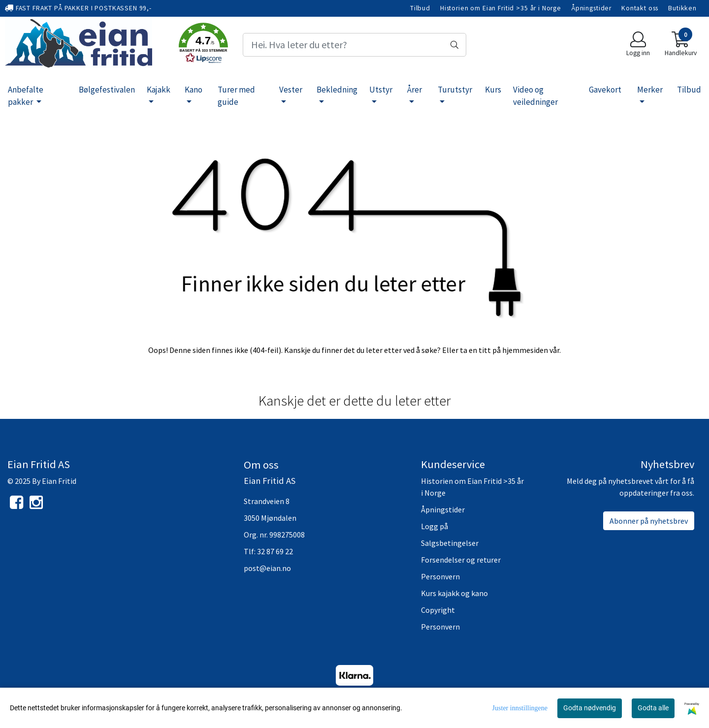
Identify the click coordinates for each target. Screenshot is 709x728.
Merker (650, 90)
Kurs (493, 90)
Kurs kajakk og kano (454, 593)
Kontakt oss (640, 8)
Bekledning (337, 90)
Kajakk (159, 90)
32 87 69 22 (275, 551)
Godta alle (653, 708)
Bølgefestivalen (107, 90)
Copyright (438, 610)
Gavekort (605, 90)
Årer (415, 90)
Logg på (435, 526)
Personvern (440, 576)
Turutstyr (455, 90)
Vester (291, 90)
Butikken (682, 8)
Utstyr (381, 90)
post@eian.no (267, 568)
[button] (203, 45)
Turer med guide (236, 96)
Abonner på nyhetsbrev (649, 521)
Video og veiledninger (535, 96)
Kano (193, 90)
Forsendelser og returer (461, 560)
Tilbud (420, 8)
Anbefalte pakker (26, 96)
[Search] (354, 45)
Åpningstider (591, 8)
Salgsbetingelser (450, 543)
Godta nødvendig (590, 708)
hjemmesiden (525, 350)
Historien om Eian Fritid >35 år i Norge (501, 8)
